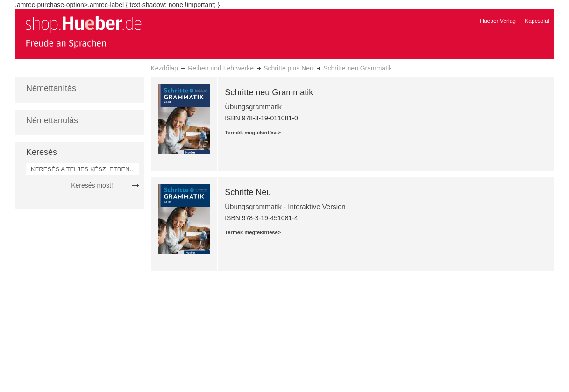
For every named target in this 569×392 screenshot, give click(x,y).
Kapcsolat (537, 21)
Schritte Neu (248, 192)
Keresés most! (92, 185)
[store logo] (83, 32)
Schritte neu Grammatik (269, 92)
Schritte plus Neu (288, 68)
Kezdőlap (164, 68)
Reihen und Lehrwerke (221, 68)
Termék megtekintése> (253, 133)
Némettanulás (52, 120)
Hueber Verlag (498, 21)
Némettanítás (51, 88)
